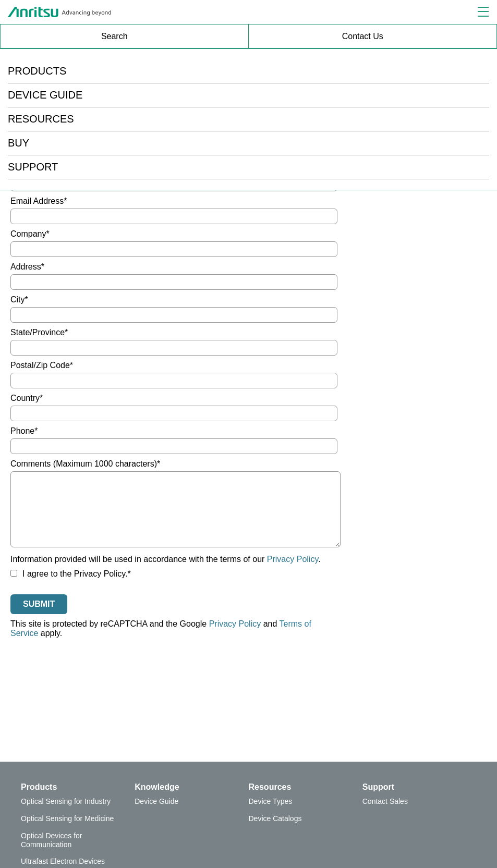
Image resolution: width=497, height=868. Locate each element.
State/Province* (39, 332)
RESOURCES (41, 119)
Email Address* (39, 201)
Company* (30, 234)
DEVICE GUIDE (45, 95)
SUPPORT (33, 167)
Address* (27, 267)
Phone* (24, 431)
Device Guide (156, 801)
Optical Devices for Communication (51, 840)
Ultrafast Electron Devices (63, 861)
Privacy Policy (293, 559)
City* (19, 299)
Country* (27, 398)
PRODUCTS (37, 71)
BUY (19, 143)
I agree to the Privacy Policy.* (71, 574)
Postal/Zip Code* (42, 365)
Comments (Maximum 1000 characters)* (85, 464)
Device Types (271, 801)
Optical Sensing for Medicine (67, 818)
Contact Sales (385, 801)
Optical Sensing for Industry (66, 801)
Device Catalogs (275, 818)
